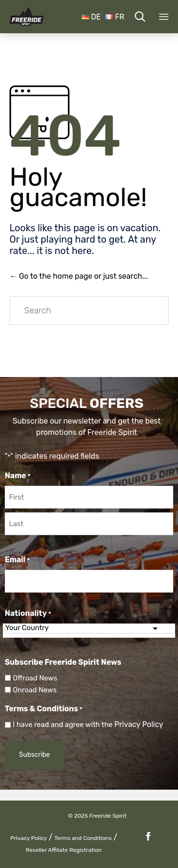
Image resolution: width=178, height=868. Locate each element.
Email (17, 560)
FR (115, 17)
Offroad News (35, 678)
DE (91, 17)
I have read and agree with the (88, 725)
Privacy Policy (139, 724)
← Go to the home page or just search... (79, 276)
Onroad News (35, 690)
